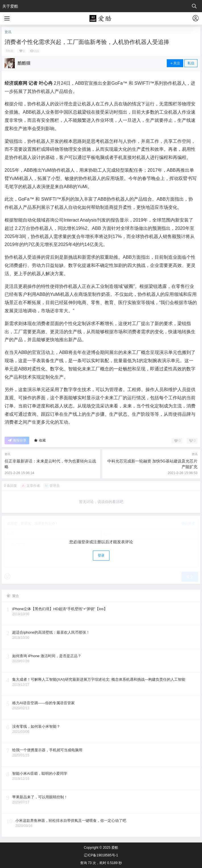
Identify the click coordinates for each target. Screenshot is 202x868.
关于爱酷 (10, 6)
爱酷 (114, 848)
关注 (175, 63)
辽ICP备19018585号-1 (101, 855)
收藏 (40, 441)
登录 (101, 555)
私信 (191, 63)
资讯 (8, 32)
